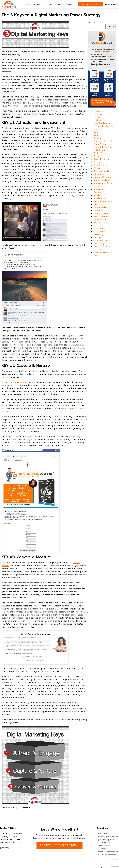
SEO (95, 225)
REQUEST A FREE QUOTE (91, 4)
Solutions (28, 4)
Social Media (99, 228)
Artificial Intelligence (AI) (103, 128)
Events (97, 168)
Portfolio (48, 4)
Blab (96, 132)
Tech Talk (98, 237)
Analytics (98, 120)
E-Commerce (103, 843)
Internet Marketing (103, 177)
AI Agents (98, 111)
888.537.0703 (111, 4)
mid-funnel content (18, 382)
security (97, 222)
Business (98, 138)
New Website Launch (104, 201)
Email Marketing (101, 165)
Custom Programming (107, 837)
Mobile (97, 195)
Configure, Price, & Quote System (103, 143)
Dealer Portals (100, 153)
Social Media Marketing (99, 233)
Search (91, 23)
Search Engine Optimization (101, 218)
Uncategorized (101, 240)
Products (38, 4)
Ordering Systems (102, 213)
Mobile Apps (100, 198)
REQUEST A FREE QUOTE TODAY (60, 845)
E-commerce (100, 162)
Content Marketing (103, 147)
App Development (102, 123)
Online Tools (99, 210)
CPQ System (99, 150)
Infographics (99, 174)
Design (97, 156)
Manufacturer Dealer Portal (103, 185)
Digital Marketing (102, 159)
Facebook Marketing (103, 171)
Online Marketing (102, 207)
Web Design (99, 243)
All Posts (98, 117)
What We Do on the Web (103, 254)
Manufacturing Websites (100, 191)
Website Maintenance (107, 852)
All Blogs (98, 114)
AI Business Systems (106, 855)
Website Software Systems (102, 248)
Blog (96, 135)
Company (59, 4)
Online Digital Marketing (103, 847)
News (96, 204)
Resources (70, 4)
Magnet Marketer (102, 180)
